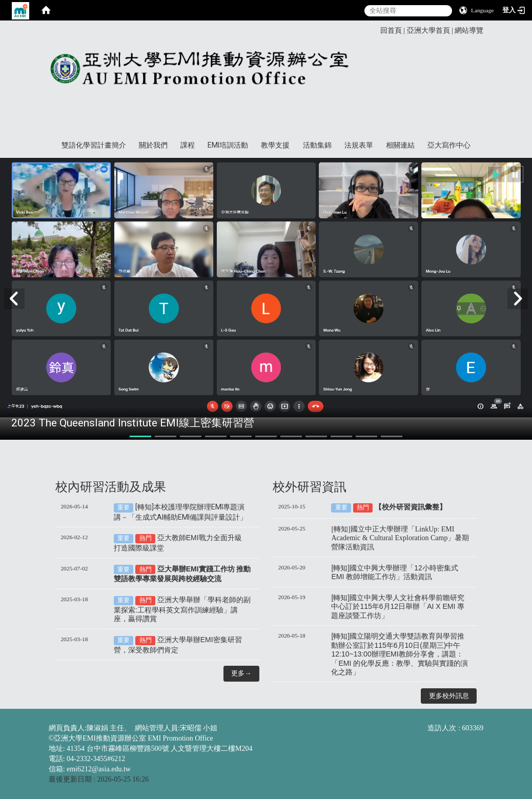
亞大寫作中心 (449, 145)
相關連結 (400, 145)
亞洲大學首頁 (428, 30)
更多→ (241, 673)
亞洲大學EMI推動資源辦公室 (262, 80)
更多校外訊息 (449, 696)
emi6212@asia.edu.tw (99, 769)
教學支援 (275, 145)
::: (377, 30)
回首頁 (391, 30)
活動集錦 (317, 145)
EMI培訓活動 (228, 145)
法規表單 (359, 145)
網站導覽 (469, 30)
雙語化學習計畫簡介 (94, 145)
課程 (188, 145)
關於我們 (153, 145)
